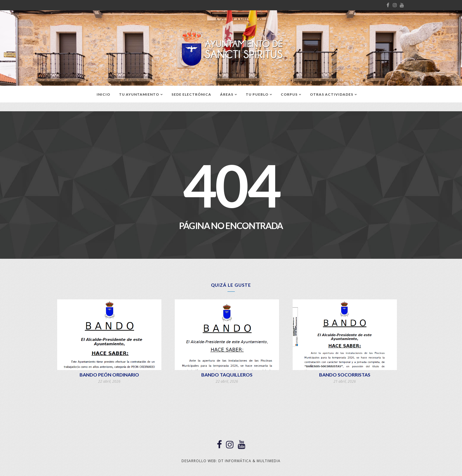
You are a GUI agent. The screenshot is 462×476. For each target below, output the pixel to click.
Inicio (103, 94)
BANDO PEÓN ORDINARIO (109, 375)
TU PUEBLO (257, 94)
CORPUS (289, 94)
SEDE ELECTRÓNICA (191, 94)
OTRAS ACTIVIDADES (332, 94)
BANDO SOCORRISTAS (345, 375)
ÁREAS (227, 94)
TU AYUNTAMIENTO (139, 94)
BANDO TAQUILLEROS (227, 375)
